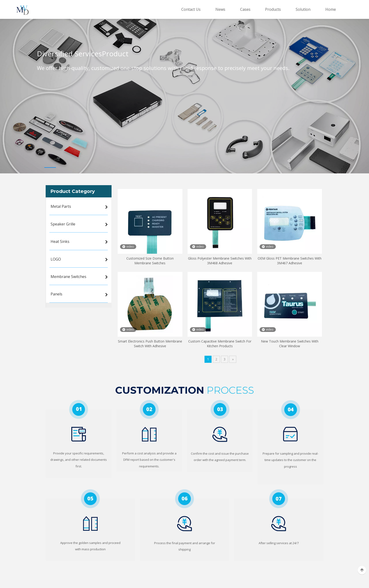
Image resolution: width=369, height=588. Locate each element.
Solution (303, 9)
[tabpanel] (184, 90)
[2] (149, 409)
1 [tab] (50, 167)
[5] (90, 499)
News (220, 9)
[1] (79, 409)
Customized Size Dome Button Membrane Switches (150, 261)
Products (273, 9)
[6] (184, 499)
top (362, 570)
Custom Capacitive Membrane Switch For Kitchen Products (220, 344)
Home (331, 9)
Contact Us (191, 9)
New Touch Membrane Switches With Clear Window (290, 344)
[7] (279, 499)
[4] (291, 410)
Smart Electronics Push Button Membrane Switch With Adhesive (150, 344)
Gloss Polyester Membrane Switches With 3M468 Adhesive (220, 261)
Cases (245, 9)
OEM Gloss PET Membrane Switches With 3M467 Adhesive (290, 261)
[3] (220, 409)
